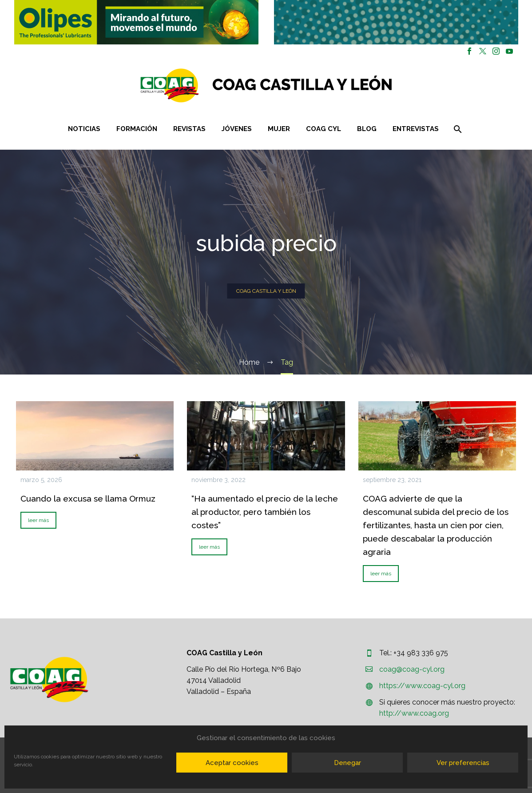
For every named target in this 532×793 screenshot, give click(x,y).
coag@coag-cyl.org (412, 669)
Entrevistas (416, 129)
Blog (367, 129)
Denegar (347, 763)
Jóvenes (237, 129)
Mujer (279, 129)
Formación (137, 129)
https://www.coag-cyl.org (422, 686)
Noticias (84, 129)
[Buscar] (457, 129)
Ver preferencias (463, 763)
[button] (136, 22)
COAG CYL (324, 129)
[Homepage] (319, 86)
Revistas (189, 129)
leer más (38, 520)
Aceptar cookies (232, 763)
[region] (136, 22)
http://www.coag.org (414, 713)
